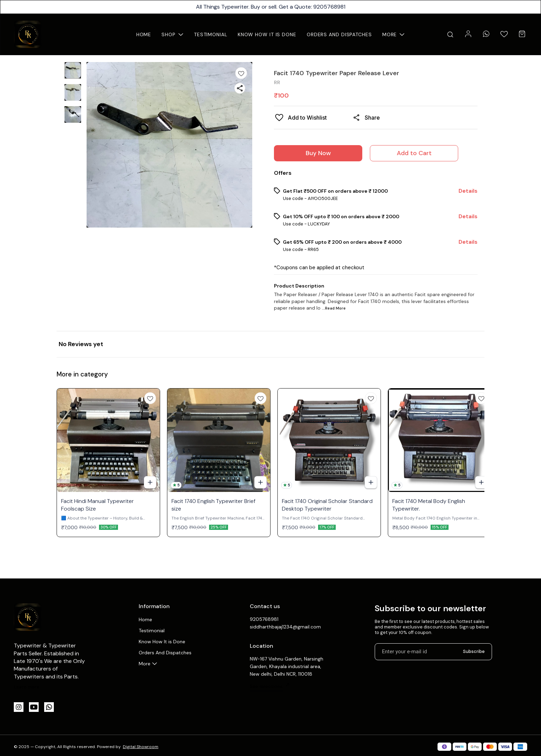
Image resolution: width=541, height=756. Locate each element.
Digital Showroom (141, 747)
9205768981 (264, 619)
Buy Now (318, 153)
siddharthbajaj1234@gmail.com (285, 627)
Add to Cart (414, 153)
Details (468, 191)
